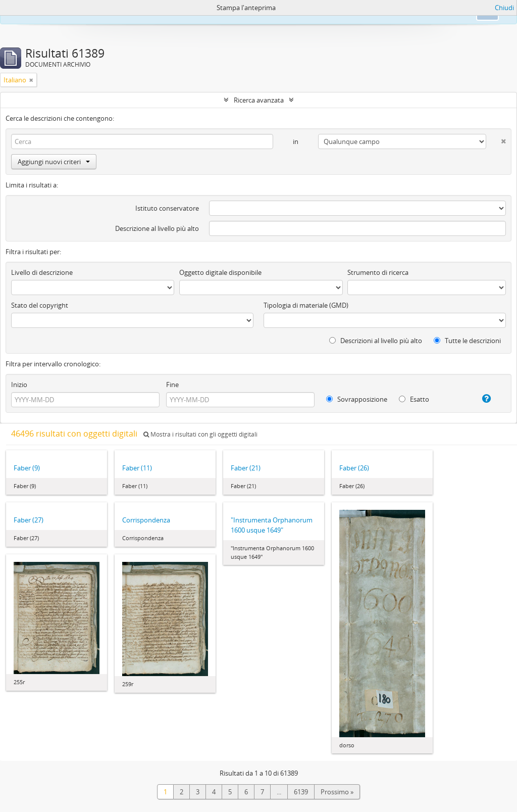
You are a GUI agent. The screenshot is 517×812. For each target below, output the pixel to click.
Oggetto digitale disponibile (220, 272)
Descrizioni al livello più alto (376, 341)
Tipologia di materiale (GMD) (306, 305)
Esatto (414, 399)
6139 (301, 792)
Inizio (19, 385)
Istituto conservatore (167, 208)
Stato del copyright (40, 305)
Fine (172, 385)
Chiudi (504, 8)
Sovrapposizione (357, 399)
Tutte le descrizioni (467, 341)
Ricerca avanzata (259, 100)
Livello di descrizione (42, 272)
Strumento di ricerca (378, 272)
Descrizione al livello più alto (157, 228)
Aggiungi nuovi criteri (54, 162)
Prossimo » (337, 792)
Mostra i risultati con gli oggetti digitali (200, 434)
